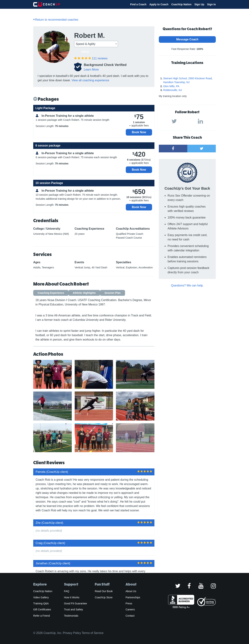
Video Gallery (41, 597)
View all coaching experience (90, 80)
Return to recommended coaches (56, 20)
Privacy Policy (72, 633)
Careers (130, 609)
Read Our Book (104, 591)
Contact (130, 616)
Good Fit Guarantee (76, 603)
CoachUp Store (104, 597)
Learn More (91, 70)
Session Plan (113, 293)
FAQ (67, 591)
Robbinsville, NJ (173, 90)
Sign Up (199, 4)
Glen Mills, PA (171, 86)
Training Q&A (41, 603)
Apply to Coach (159, 4)
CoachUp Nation (181, 4)
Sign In (211, 4)
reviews (100, 58)
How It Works (72, 597)
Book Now (139, 132)
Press (129, 603)
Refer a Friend (42, 616)
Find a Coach (138, 4)
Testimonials (71, 616)
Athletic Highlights (84, 293)
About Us (131, 591)
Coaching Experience (51, 293)
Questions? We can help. (187, 285)
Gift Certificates (42, 609)
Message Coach (187, 39)
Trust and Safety (74, 609)
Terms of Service (93, 633)
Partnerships (133, 597)
